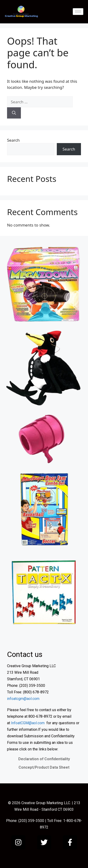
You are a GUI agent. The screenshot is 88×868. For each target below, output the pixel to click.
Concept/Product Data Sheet (44, 767)
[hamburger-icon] (78, 12)
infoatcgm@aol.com (23, 699)
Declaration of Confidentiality (44, 759)
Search (13, 140)
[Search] (14, 113)
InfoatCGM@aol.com (28, 723)
